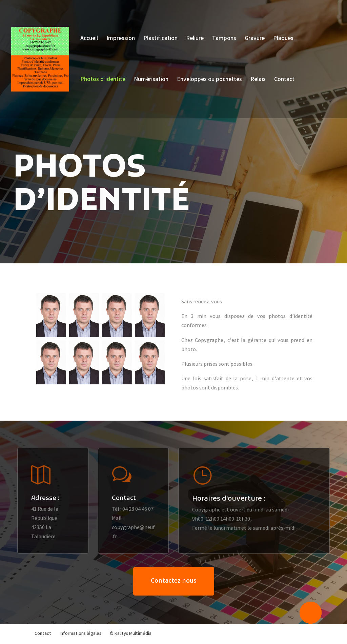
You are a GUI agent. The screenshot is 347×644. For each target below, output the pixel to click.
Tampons (224, 40)
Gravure (255, 40)
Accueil (89, 40)
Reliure (195, 40)
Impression (121, 40)
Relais (258, 81)
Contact (284, 81)
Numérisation (151, 81)
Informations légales (80, 634)
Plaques (283, 40)
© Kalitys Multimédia (131, 634)
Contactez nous (174, 581)
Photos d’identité (103, 81)
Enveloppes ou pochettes (209, 81)
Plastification (160, 40)
